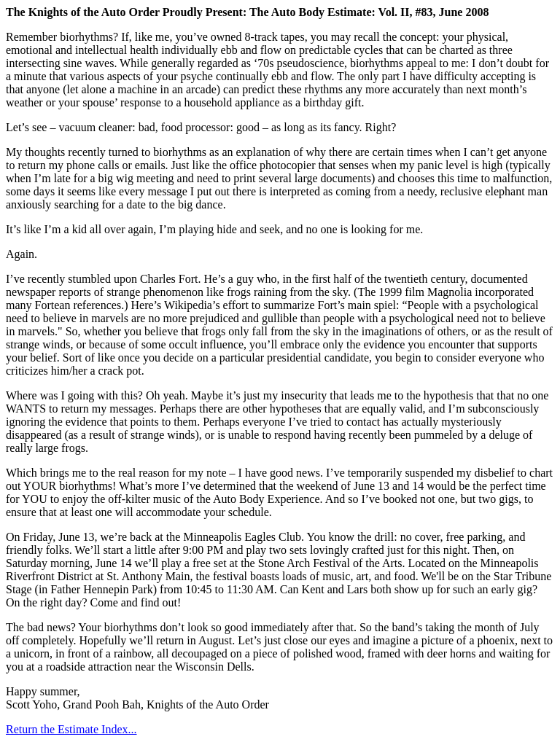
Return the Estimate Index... (71, 729)
